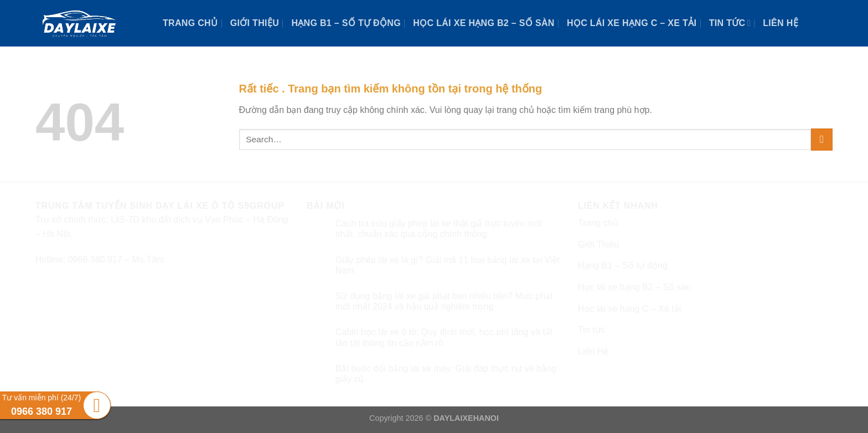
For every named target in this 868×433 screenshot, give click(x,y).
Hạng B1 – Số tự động (346, 23)
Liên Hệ (781, 23)
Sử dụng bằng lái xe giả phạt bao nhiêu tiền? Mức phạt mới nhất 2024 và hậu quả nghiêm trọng (444, 301)
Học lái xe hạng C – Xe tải (632, 23)
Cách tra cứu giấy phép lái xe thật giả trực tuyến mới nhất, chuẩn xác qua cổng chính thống (439, 229)
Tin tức (730, 23)
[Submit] (822, 139)
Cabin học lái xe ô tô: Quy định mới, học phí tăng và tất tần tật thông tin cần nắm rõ (444, 337)
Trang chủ (190, 23)
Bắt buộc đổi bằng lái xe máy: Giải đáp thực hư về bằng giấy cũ (446, 374)
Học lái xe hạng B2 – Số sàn (484, 23)
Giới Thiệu (255, 23)
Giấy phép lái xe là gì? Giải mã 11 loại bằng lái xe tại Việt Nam (448, 265)
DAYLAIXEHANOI (466, 418)
